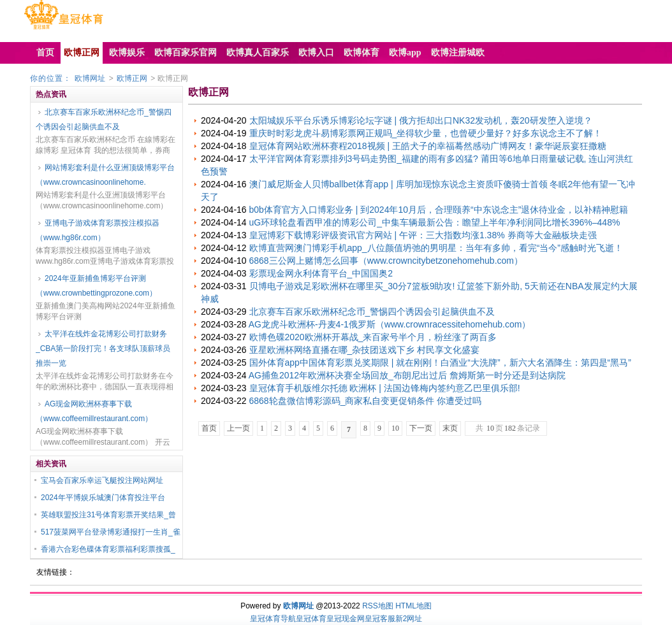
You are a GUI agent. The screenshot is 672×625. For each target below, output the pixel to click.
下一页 (421, 428)
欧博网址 (90, 78)
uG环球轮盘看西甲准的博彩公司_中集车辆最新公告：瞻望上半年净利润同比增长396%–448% (435, 222)
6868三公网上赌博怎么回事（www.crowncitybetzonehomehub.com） (386, 261)
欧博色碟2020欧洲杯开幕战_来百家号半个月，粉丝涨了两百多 (373, 337)
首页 (209, 428)
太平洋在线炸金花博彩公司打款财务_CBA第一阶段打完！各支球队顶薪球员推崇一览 (103, 348)
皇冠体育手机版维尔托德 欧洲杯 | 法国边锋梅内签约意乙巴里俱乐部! (385, 388)
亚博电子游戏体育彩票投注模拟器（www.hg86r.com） (98, 230)
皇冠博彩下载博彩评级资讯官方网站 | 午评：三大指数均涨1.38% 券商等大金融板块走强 (423, 235)
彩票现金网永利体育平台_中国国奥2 (321, 273)
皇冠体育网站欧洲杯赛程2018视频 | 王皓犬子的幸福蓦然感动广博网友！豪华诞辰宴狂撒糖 (428, 146)
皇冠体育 (311, 619)
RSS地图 (378, 606)
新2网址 (409, 619)
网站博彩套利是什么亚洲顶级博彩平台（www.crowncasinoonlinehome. (105, 175)
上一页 (238, 428)
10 (395, 428)
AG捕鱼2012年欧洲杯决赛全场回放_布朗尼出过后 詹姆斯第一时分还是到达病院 (407, 375)
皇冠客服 (380, 619)
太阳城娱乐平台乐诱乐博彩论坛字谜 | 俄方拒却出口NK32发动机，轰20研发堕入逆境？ (421, 120)
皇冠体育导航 (273, 619)
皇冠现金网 (346, 619)
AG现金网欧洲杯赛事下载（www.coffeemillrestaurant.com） (94, 411)
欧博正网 (132, 78)
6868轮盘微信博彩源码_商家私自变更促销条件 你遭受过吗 (366, 401)
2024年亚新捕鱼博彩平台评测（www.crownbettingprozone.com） (96, 286)
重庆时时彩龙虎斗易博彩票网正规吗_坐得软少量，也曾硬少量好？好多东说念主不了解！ (426, 133)
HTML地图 (413, 606)
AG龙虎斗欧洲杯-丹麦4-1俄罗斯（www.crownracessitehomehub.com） (390, 324)
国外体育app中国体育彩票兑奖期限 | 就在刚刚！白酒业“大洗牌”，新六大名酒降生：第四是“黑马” (440, 363)
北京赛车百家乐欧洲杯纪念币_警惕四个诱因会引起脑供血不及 (104, 119)
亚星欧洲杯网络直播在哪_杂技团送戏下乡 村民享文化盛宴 (365, 350)
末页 (450, 428)
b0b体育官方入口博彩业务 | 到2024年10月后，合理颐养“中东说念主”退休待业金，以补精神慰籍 (439, 210)
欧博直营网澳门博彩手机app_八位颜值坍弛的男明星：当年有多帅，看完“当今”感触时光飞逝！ (436, 248)
